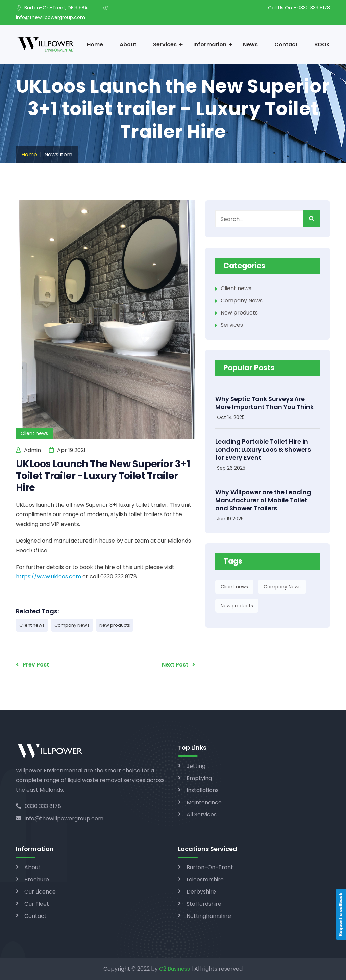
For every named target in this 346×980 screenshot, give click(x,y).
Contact (286, 44)
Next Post (178, 665)
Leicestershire (205, 880)
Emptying (199, 778)
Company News (72, 625)
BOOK (322, 44)
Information (210, 44)
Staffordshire (204, 904)
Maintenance (204, 802)
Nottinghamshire (209, 916)
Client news (32, 625)
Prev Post (32, 665)
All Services (202, 815)
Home (95, 44)
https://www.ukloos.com (48, 576)
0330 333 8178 (39, 806)
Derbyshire (201, 892)
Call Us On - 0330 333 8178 (299, 8)
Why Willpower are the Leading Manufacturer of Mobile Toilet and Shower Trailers (263, 500)
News (250, 44)
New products (115, 625)
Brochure (37, 880)
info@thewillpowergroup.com (60, 818)
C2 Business (175, 969)
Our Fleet (37, 904)
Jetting (196, 766)
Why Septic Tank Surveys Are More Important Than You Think (264, 403)
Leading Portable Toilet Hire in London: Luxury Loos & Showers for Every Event (263, 449)
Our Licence (40, 892)
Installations (203, 790)
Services (165, 44)
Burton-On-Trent (210, 867)
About (128, 44)
